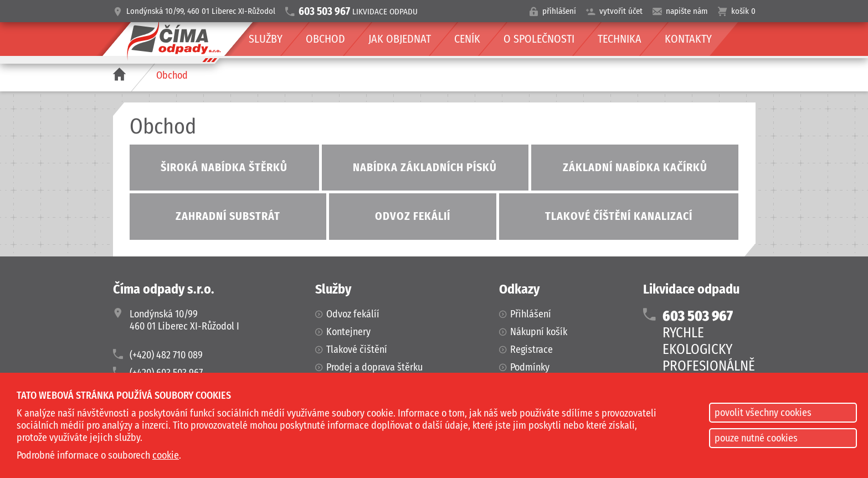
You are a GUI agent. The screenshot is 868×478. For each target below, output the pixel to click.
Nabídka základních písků (425, 167)
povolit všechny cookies (763, 413)
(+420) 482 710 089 (166, 355)
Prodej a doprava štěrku (374, 367)
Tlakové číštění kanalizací (619, 216)
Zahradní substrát (228, 216)
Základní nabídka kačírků (635, 167)
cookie (166, 455)
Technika (620, 39)
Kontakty (688, 39)
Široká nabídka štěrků (224, 167)
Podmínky (530, 367)
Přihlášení (531, 314)
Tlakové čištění (357, 349)
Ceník (467, 39)
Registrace (531, 349)
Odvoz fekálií (413, 216)
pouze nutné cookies (756, 438)
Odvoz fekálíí (353, 314)
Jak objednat (400, 39)
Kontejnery (348, 332)
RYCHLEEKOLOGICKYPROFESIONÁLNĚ (709, 341)
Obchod (172, 75)
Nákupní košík (539, 332)
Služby (266, 39)
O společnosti (539, 39)
